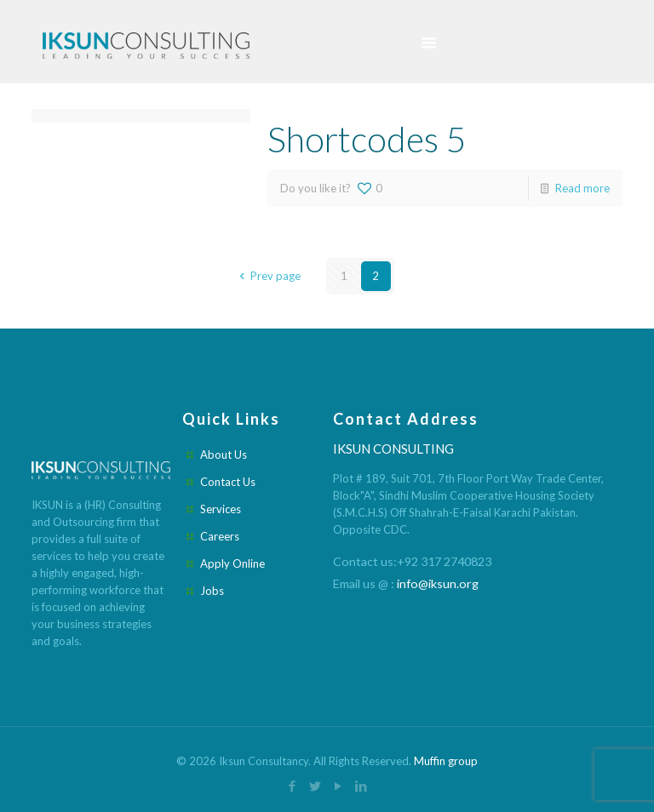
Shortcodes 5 (367, 139)
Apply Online (232, 563)
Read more (582, 188)
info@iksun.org (438, 583)
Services (221, 509)
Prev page (267, 276)
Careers (220, 536)
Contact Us (228, 482)
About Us (224, 455)
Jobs (212, 591)
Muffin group (446, 761)
